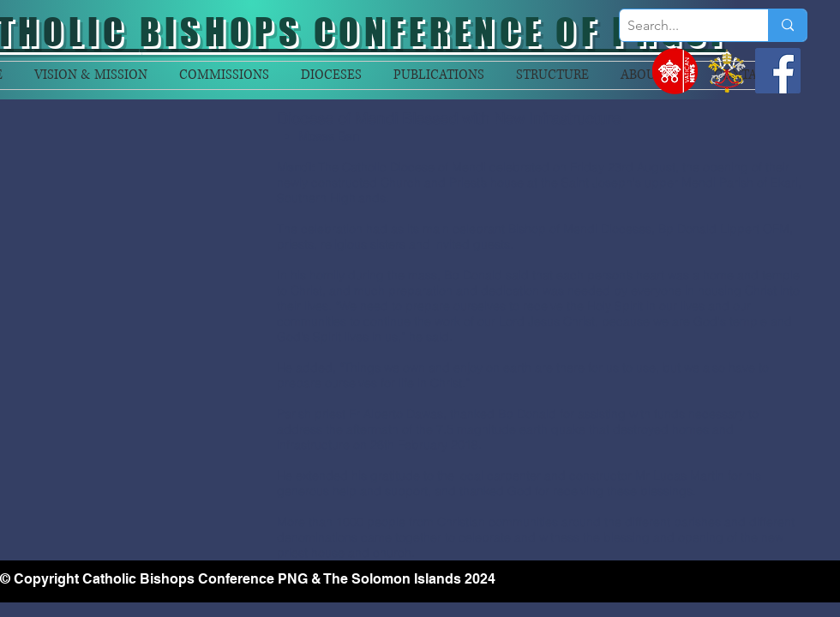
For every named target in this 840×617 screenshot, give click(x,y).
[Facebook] (778, 71)
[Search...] (680, 26)
